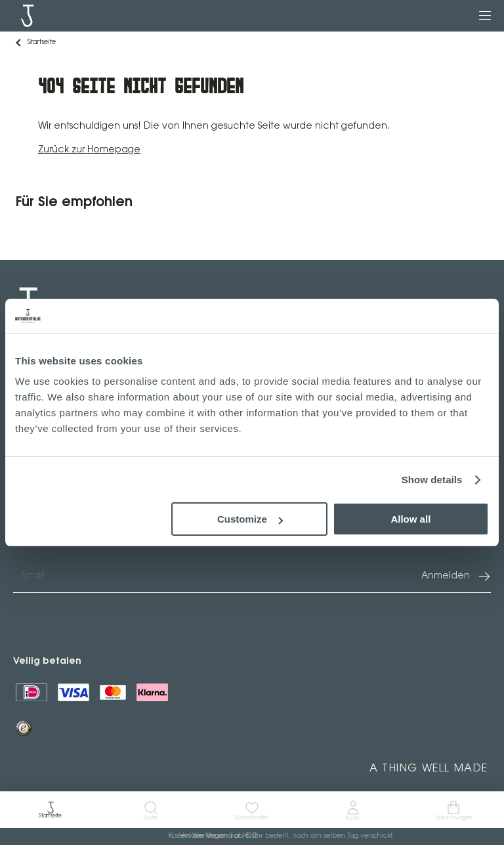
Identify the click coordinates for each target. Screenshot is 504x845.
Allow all (410, 519)
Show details (432, 480)
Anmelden (456, 576)
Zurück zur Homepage (89, 150)
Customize (250, 519)
